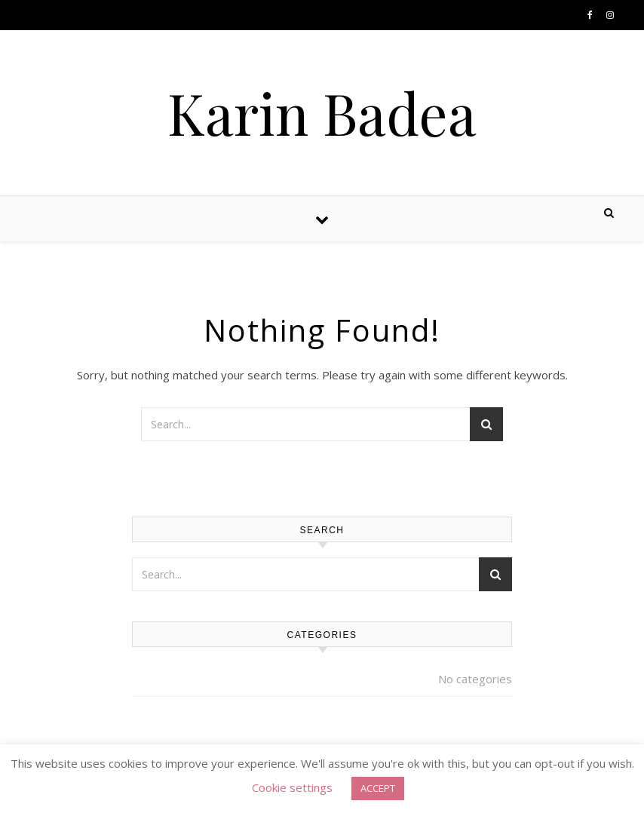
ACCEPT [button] (378, 788)
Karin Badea (322, 113)
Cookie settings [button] (292, 787)
